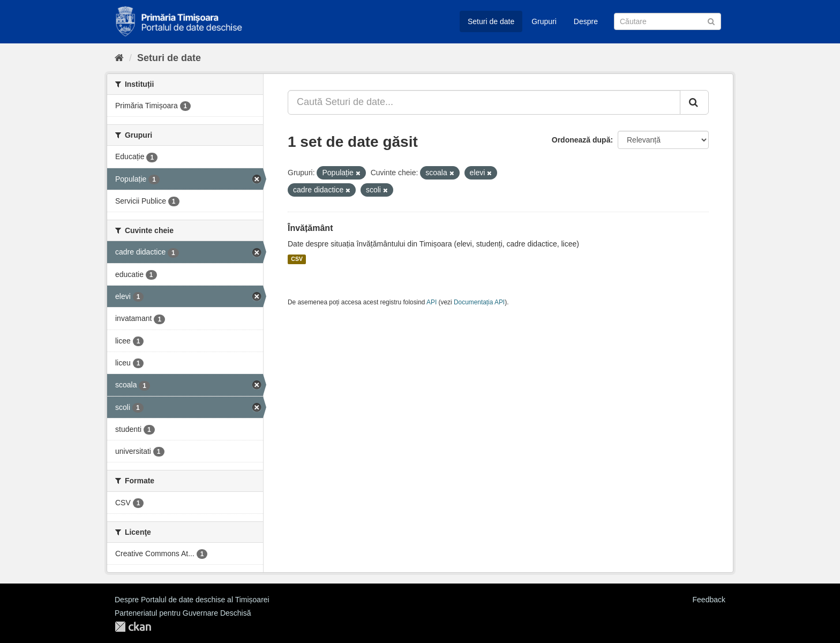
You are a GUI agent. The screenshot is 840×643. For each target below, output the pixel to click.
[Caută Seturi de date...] (484, 102)
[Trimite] (711, 21)
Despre (586, 21)
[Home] (119, 58)
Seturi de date (491, 21)
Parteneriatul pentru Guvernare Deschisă (183, 613)
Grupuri (544, 21)
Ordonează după (581, 140)
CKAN (133, 627)
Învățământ (310, 228)
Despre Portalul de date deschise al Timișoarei (192, 600)
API (432, 302)
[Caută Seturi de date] (667, 21)
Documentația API (479, 302)
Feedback (709, 600)
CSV (297, 259)
